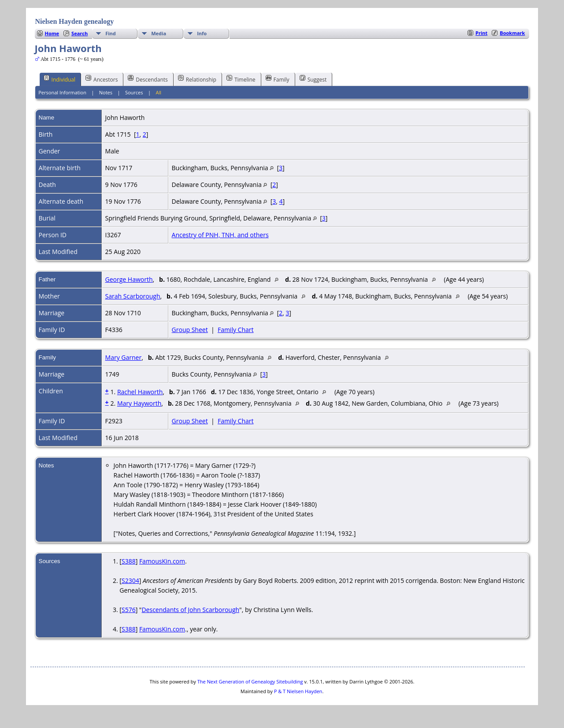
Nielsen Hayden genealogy (75, 21)
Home (52, 33)
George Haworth (129, 279)
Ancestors (102, 79)
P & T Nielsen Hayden (298, 691)
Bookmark (512, 33)
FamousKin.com (162, 561)
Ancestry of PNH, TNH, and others (220, 235)
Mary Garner (124, 357)
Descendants (148, 79)
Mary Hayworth (139, 403)
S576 (129, 610)
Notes (106, 92)
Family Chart (236, 330)
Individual (60, 79)
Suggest (313, 79)
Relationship (197, 79)
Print (481, 33)
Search (80, 33)
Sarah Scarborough (133, 296)
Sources (134, 92)
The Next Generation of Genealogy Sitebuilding (250, 681)
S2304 (130, 581)
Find (111, 33)
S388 (129, 561)
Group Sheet (190, 330)
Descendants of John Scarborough (190, 610)
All (158, 92)
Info (202, 33)
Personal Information (62, 92)
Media (159, 33)
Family (278, 79)
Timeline (241, 79)
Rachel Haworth (140, 392)
